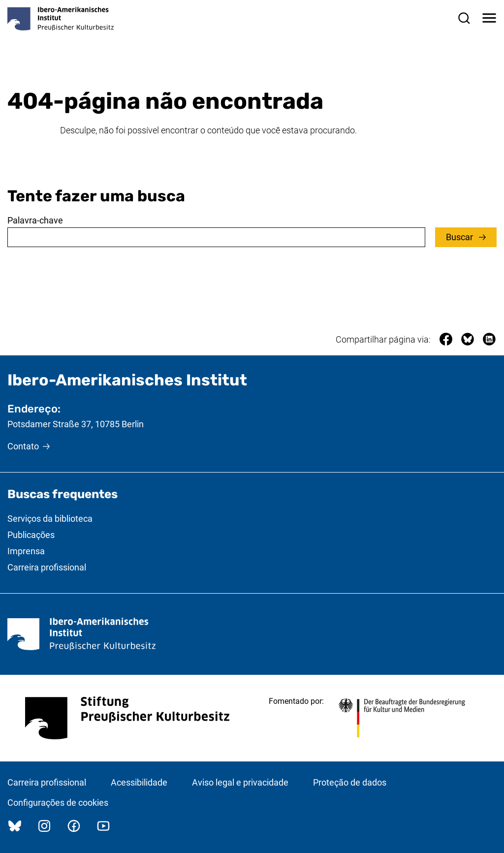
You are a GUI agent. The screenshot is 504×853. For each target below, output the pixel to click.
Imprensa (26, 551)
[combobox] (216, 237)
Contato (23, 446)
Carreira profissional (47, 567)
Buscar (460, 237)
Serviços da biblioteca (50, 519)
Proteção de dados (350, 782)
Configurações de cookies (58, 803)
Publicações (31, 535)
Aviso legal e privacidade (240, 782)
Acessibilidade (139, 782)
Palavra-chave (35, 220)
